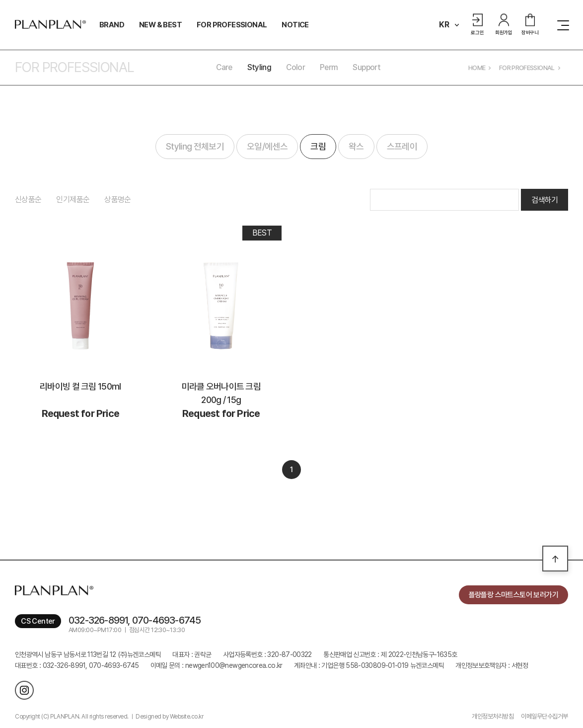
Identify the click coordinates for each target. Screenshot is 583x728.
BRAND (112, 25)
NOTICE (295, 25)
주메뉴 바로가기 (0, 0)
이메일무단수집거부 (545, 716)
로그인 (477, 25)
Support (366, 67)
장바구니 (530, 25)
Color (295, 67)
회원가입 (504, 25)
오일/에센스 (267, 146)
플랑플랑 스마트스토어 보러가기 (513, 595)
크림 (318, 146)
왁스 (356, 146)
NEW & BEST (160, 25)
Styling (259, 67)
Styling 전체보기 (195, 146)
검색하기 (545, 200)
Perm (329, 67)
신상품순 (28, 200)
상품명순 (117, 200)
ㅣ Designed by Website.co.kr (166, 717)
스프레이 (402, 146)
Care (224, 67)
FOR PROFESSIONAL (232, 25)
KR (444, 25)
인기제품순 (73, 200)
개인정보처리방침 (493, 716)
